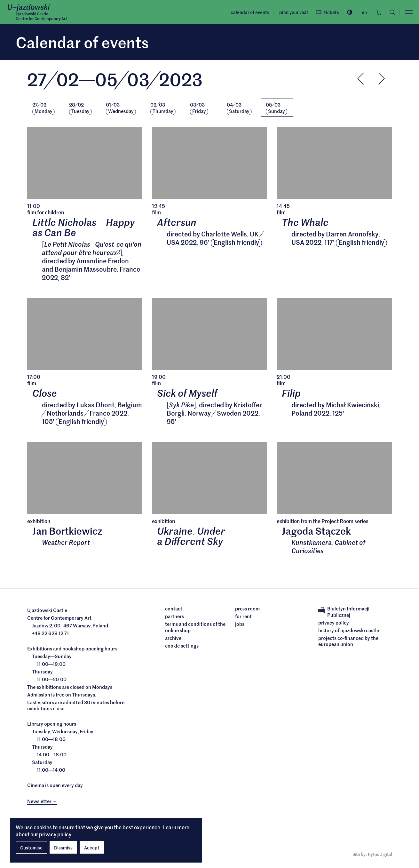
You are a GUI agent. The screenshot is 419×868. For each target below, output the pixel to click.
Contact (174, 609)
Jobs (240, 625)
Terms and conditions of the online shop (195, 628)
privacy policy (55, 834)
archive (173, 639)
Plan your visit (292, 12)
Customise (31, 848)
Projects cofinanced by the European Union (348, 642)
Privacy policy (334, 624)
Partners (174, 617)
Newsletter (42, 802)
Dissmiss (63, 848)
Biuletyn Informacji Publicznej (344, 613)
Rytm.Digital (380, 855)
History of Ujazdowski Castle (349, 631)
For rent (243, 617)
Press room (247, 609)
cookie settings (182, 647)
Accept (92, 848)
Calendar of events (248, 12)
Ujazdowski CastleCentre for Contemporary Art (41, 16)
